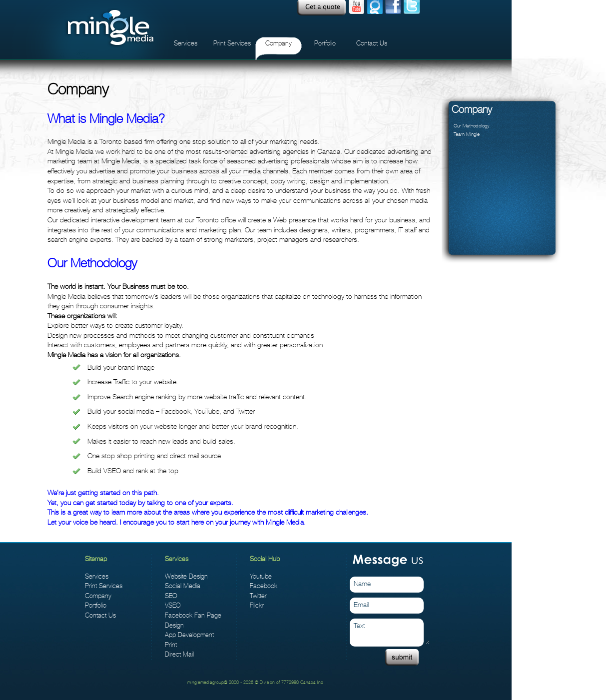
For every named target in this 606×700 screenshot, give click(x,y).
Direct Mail (179, 654)
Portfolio (325, 43)
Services (186, 43)
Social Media (183, 586)
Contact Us (372, 43)
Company (279, 43)
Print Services (232, 43)
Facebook (264, 586)
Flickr (257, 605)
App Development (189, 635)
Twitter (258, 596)
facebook (393, 8)
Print (171, 645)
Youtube (356, 8)
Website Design (186, 576)
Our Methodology (471, 126)
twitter (412, 8)
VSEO (173, 605)
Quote (321, 8)
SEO (171, 596)
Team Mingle (467, 134)
